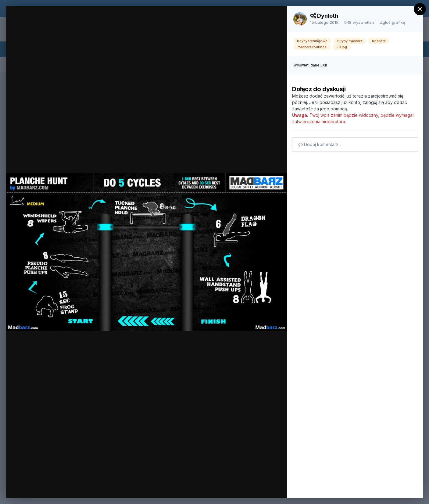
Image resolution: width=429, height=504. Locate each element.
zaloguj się (373, 102)
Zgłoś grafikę (393, 22)
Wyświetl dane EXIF (311, 65)
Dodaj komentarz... (320, 144)
